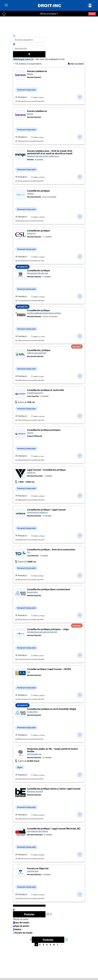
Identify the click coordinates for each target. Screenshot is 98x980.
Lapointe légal (33, 871)
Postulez (29, 914)
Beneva (30, 74)
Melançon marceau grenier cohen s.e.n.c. (43, 156)
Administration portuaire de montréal (42, 632)
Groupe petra (32, 592)
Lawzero (31, 193)
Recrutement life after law (38, 273)
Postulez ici (21, 97)
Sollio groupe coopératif (37, 353)
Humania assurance (35, 393)
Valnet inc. (31, 472)
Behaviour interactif (35, 791)
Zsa (29, 672)
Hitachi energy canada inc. (38, 512)
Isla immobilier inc (34, 754)
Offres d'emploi (48, 14)
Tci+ (29, 552)
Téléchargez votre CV (23, 59)
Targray (30, 433)
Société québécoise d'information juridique (44, 313)
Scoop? (92, 14)
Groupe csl (31, 233)
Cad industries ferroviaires (38, 831)
